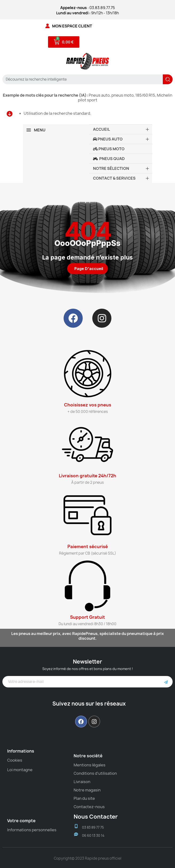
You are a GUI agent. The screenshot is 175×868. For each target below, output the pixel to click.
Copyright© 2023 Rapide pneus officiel (87, 858)
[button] (87, 269)
